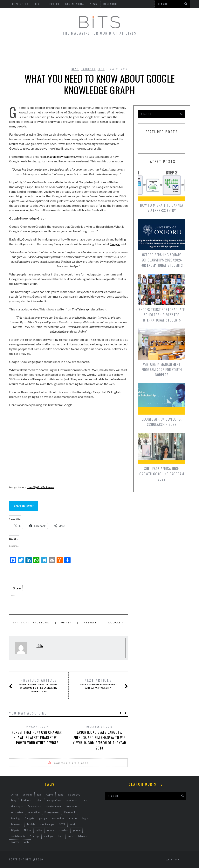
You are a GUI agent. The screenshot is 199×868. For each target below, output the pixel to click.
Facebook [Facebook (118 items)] (70, 812)
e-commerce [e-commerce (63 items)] (73, 806)
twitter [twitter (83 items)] (15, 842)
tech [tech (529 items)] (71, 836)
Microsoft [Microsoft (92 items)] (17, 824)
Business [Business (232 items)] (26, 800)
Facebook (41, 623)
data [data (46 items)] (84, 800)
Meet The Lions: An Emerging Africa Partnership (100, 684)
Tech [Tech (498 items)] (61, 836)
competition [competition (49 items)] (54, 800)
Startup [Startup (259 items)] (34, 836)
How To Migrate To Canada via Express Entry (162, 208)
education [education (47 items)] (34, 812)
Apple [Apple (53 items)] (49, 795)
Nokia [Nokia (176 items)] (27, 830)
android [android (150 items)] (27, 795)
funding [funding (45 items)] (15, 818)
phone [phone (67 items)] (77, 830)
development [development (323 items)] (53, 806)
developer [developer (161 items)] (17, 806)
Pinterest (89, 623)
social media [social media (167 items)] (18, 836)
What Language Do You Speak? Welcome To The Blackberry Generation (38, 685)
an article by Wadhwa (61, 156)
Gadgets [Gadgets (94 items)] (29, 818)
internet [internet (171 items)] (73, 818)
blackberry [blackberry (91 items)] (74, 795)
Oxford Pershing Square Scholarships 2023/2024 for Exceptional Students (162, 260)
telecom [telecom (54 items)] (82, 836)
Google (115, 244)
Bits (40, 645)
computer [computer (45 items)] (71, 800)
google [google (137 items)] (43, 818)
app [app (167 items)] (39, 795)
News (75, 69)
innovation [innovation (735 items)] (58, 818)
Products (88, 69)
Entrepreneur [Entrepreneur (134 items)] (52, 812)
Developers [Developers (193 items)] (34, 806)
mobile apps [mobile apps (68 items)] (47, 824)
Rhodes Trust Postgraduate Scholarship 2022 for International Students (162, 315)
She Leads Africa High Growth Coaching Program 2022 (162, 474)
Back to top (172, 860)
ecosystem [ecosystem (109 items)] (17, 812)
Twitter (65, 623)
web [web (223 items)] (26, 842)
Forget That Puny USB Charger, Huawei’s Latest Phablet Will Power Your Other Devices (37, 737)
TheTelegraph (81, 309)
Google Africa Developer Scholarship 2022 (162, 422)
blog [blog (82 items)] (14, 800)
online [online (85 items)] (39, 830)
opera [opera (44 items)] (51, 830)
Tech (101, 69)
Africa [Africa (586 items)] (15, 795)
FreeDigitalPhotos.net (41, 487)
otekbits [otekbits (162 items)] (64, 830)
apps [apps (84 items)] (60, 795)
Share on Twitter (24, 506)
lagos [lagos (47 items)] (85, 818)
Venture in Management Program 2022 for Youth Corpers (162, 370)
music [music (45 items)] (73, 824)
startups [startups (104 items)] (48, 836)
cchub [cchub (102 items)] (39, 800)
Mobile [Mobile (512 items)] (31, 824)
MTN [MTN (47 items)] (62, 824)
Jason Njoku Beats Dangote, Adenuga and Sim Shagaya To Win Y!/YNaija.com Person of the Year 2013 (99, 740)
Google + (116, 623)
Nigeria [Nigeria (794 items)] (15, 830)
